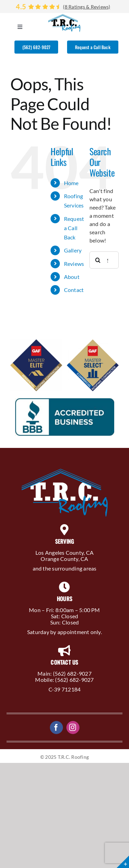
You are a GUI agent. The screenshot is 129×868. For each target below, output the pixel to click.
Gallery (73, 250)
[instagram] (73, 728)
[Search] (98, 260)
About (72, 277)
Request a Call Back (74, 228)
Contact (74, 290)
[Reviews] (64, 7)
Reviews (74, 264)
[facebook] (56, 728)
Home (71, 183)
